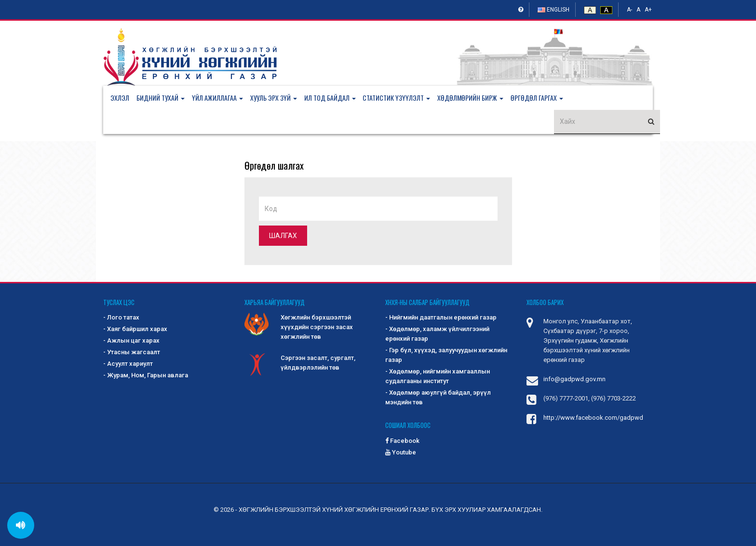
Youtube (401, 452)
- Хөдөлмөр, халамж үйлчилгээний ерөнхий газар (437, 334)
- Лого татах (121, 318)
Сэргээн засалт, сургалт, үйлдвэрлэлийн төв (300, 364)
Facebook (402, 441)
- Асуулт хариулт (128, 364)
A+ (648, 10)
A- (629, 10)
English (553, 10)
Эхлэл (120, 98)
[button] (164, 98)
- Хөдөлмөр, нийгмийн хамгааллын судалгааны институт (438, 377)
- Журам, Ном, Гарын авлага (146, 376)
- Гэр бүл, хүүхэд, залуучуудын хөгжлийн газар (446, 355)
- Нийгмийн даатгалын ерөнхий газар (441, 318)
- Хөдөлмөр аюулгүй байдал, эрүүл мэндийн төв (438, 398)
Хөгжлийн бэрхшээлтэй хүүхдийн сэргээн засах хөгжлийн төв (299, 327)
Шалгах (283, 236)
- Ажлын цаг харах (131, 341)
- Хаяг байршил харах (135, 329)
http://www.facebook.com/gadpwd (593, 418)
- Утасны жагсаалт (132, 353)
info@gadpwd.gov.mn (574, 380)
